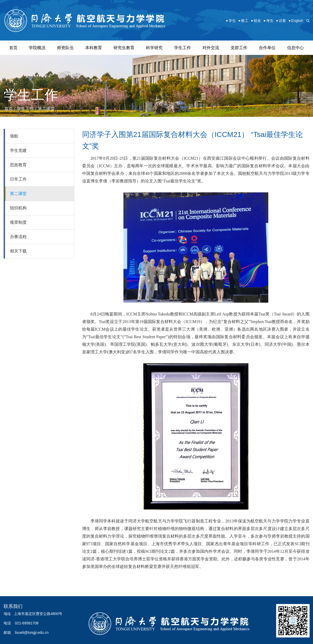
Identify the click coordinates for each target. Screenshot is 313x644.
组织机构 (18, 208)
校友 (257, 21)
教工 (245, 21)
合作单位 (267, 48)
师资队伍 (65, 48)
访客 (282, 21)
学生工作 (183, 48)
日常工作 (18, 179)
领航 (14, 136)
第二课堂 (46, 109)
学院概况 (37, 48)
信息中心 (295, 48)
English (297, 21)
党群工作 (239, 48)
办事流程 (18, 237)
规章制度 (18, 222)
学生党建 (18, 150)
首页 (13, 48)
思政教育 (18, 165)
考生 (270, 21)
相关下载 (18, 251)
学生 (232, 21)
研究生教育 (124, 48)
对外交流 (211, 48)
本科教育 (94, 48)
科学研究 (154, 48)
